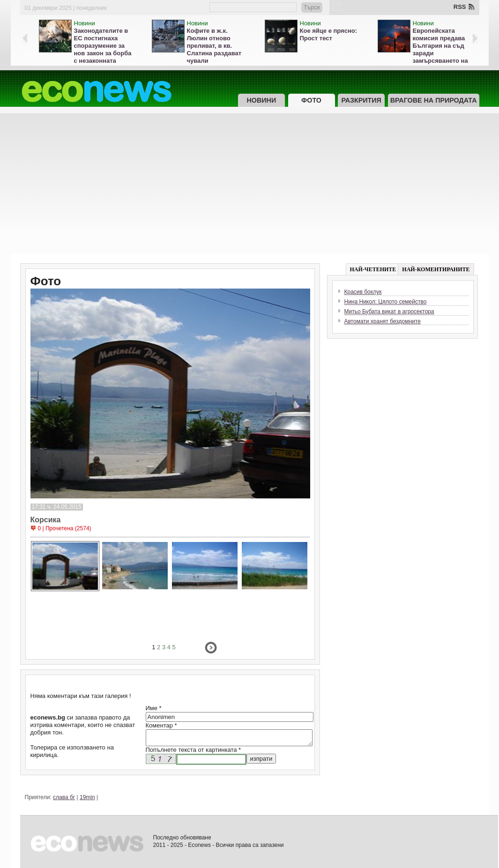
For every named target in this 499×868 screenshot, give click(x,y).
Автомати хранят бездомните (383, 321)
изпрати (261, 759)
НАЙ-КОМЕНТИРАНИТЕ (436, 269)
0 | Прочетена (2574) (65, 528)
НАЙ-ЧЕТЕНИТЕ (373, 269)
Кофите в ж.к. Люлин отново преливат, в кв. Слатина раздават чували (214, 46)
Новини (85, 23)
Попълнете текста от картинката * (194, 750)
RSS (460, 7)
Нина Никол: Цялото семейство (386, 302)
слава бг (64, 797)
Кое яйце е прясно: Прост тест (329, 34)
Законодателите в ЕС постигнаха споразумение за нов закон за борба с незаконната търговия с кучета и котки (104, 53)
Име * (154, 708)
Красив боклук (363, 292)
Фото (311, 100)
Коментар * (161, 725)
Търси (312, 7)
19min (87, 797)
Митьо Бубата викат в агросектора (389, 312)
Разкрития (361, 100)
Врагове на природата (434, 100)
